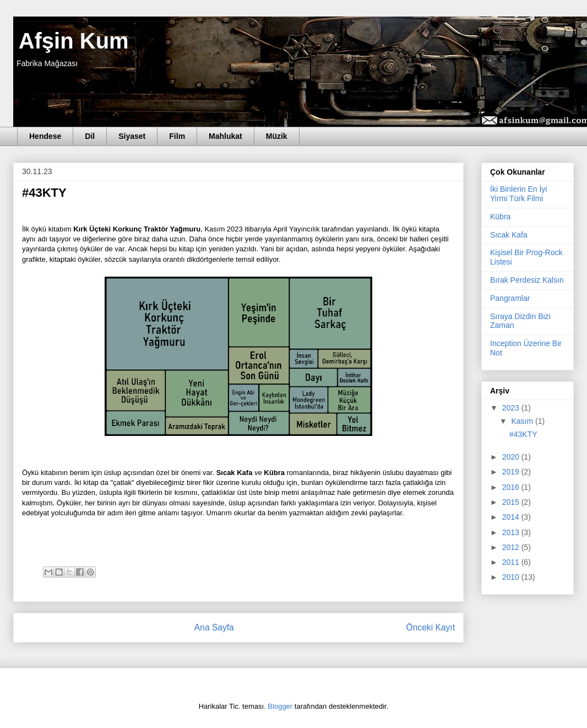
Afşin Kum (71, 41)
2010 (512, 577)
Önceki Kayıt (431, 627)
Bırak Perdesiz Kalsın (527, 280)
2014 (512, 517)
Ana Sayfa (214, 627)
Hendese (45, 136)
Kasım (523, 421)
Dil (90, 136)
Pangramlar (510, 298)
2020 (512, 457)
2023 (512, 408)
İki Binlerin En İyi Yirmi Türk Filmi (518, 194)
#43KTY (523, 434)
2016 (512, 487)
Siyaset (132, 136)
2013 (512, 532)
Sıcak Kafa (509, 235)
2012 (512, 547)
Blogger (280, 706)
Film (177, 136)
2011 (512, 562)
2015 (512, 502)
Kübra (500, 217)
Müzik (277, 136)
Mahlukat (225, 136)
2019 (512, 472)
